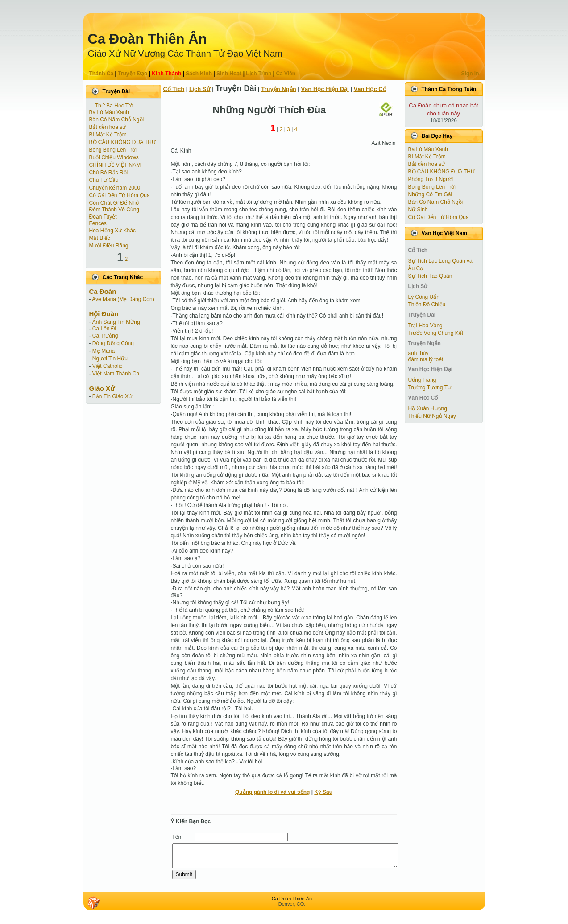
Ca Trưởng (105, 336)
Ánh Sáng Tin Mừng (116, 322)
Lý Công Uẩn (424, 297)
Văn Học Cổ (370, 89)
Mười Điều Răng (109, 246)
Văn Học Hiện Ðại (325, 89)
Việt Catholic (107, 366)
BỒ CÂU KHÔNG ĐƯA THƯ (122, 142)
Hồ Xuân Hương (428, 408)
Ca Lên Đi (104, 329)
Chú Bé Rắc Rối (109, 173)
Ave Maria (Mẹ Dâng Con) (123, 299)
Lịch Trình (259, 74)
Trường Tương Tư (430, 388)
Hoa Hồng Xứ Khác (112, 231)
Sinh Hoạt (229, 74)
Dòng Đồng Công (113, 343)
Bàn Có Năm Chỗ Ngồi (117, 120)
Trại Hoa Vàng (425, 326)
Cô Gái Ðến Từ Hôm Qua (120, 195)
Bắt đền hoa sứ (108, 127)
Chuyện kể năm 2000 (115, 188)
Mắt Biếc (100, 238)
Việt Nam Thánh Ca (116, 374)
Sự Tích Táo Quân (430, 276)
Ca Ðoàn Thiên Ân (147, 39)
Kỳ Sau (323, 792)
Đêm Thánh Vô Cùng (114, 210)
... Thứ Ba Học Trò (111, 106)
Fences (98, 223)
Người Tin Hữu (110, 359)
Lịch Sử (200, 89)
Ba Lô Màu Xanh (109, 112)
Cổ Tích (174, 89)
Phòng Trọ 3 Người (431, 179)
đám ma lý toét (426, 359)
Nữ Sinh (418, 210)
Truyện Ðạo (133, 74)
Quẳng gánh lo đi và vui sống (272, 792)
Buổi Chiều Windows (114, 157)
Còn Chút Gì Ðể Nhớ (114, 203)
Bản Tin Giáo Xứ (112, 396)
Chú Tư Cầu (104, 180)
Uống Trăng (422, 380)
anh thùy (419, 353)
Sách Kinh (199, 74)
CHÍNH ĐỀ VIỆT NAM (115, 165)
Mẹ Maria (104, 351)
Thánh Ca (102, 74)
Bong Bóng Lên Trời (113, 150)
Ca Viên (286, 74)
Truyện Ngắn (278, 89)
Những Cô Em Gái (430, 194)
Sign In (470, 74)
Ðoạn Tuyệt (103, 217)
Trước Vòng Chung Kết (436, 333)
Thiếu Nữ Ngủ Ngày (432, 416)
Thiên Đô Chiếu (427, 305)
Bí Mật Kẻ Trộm (108, 135)
